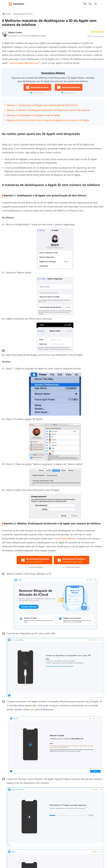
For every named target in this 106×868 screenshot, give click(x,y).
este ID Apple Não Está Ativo (24, 63)
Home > (9, 14)
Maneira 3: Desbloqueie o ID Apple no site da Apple (33, 115)
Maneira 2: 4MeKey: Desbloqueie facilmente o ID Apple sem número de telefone (48, 110)
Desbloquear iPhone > (24, 14)
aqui (32, 709)
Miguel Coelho (15, 32)
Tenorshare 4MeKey (65, 539)
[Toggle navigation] (95, 4)
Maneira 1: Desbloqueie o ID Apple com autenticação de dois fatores (42, 105)
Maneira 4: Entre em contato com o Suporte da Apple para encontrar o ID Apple (48, 120)
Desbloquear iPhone (38, 36)
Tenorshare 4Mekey (53, 73)
